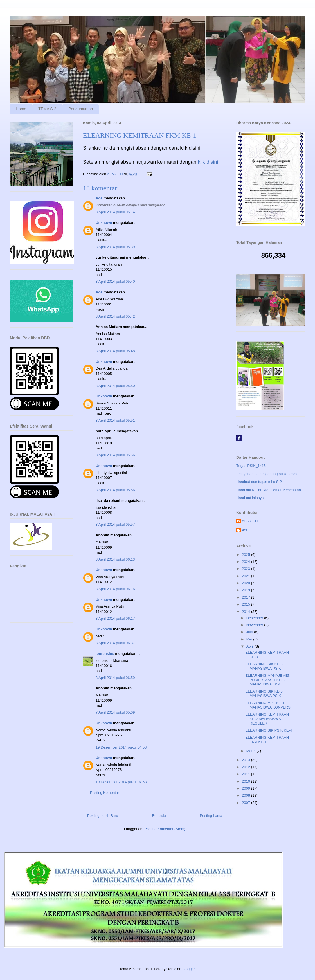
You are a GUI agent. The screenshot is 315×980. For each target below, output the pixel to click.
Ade (99, 198)
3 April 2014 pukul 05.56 (115, 455)
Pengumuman (81, 109)
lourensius (105, 654)
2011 (247, 774)
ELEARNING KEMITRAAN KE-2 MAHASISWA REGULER (267, 719)
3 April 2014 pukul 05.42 (115, 316)
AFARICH (250, 521)
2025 (247, 555)
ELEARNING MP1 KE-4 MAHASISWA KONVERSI (268, 705)
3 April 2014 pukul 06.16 (115, 589)
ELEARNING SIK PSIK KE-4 (268, 730)
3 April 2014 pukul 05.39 (115, 247)
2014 (247, 612)
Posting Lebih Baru (103, 816)
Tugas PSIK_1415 (251, 466)
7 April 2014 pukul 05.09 (115, 712)
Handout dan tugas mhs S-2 (259, 482)
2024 (247, 562)
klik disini (208, 162)
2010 (247, 781)
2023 (247, 569)
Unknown (104, 223)
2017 (247, 597)
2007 (247, 803)
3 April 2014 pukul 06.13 (115, 559)
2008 (247, 795)
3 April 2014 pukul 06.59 (115, 678)
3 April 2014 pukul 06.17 (115, 618)
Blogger (188, 969)
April (251, 646)
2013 (247, 760)
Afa (245, 530)
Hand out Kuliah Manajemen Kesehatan (269, 490)
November (255, 625)
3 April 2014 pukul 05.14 (115, 212)
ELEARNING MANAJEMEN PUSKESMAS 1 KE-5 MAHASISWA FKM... (268, 680)
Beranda (159, 816)
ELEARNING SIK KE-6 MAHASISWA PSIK (264, 666)
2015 (247, 604)
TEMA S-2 (47, 109)
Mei (250, 639)
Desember (255, 618)
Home (21, 109)
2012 (247, 767)
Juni (250, 632)
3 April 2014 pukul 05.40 (115, 281)
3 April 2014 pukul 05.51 (115, 420)
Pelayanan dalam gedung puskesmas (267, 474)
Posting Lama (211, 816)
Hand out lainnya (250, 498)
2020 (247, 583)
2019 (247, 590)
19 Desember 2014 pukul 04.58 (121, 747)
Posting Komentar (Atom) (165, 829)
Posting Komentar (104, 793)
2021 (247, 576)
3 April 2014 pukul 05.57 (115, 524)
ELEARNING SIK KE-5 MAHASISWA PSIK (264, 694)
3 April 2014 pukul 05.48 (115, 351)
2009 (247, 788)
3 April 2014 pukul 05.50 (115, 386)
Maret (252, 751)
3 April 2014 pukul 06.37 (115, 643)
